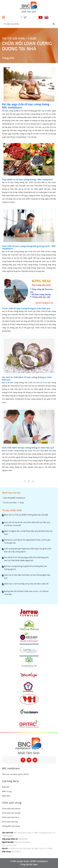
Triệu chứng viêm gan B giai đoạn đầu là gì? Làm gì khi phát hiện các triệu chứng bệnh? (28, 550)
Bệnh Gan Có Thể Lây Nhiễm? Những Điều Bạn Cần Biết (26, 515)
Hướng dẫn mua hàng (11, 826)
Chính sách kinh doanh (11, 809)
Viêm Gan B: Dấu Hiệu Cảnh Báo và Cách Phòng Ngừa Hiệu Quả (27, 577)
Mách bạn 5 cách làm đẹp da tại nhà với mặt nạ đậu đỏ (26, 584)
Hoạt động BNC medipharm (14, 498)
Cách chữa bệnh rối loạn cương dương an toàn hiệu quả (28, 448)
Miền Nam (6, 796)
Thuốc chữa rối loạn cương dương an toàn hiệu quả (26, 309)
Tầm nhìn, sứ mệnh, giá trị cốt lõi (15, 774)
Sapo (35, 865)
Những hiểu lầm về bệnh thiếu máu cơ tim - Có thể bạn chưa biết (26, 593)
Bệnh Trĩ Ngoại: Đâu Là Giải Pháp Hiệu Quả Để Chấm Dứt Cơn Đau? (28, 533)
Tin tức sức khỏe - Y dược (19, 39)
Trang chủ (8, 58)
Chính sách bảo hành (11, 817)
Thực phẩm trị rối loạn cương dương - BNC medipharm (27, 180)
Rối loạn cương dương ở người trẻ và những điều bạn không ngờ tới (26, 568)
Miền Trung (7, 792)
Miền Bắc (6, 787)
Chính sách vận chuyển (11, 813)
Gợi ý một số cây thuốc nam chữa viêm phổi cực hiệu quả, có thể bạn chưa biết (27, 524)
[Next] (33, 481)
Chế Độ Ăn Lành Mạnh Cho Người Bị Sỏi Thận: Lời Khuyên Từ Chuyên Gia (27, 541)
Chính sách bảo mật (10, 822)
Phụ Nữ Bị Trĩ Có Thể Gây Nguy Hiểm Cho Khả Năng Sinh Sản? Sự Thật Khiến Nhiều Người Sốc (26, 559)
